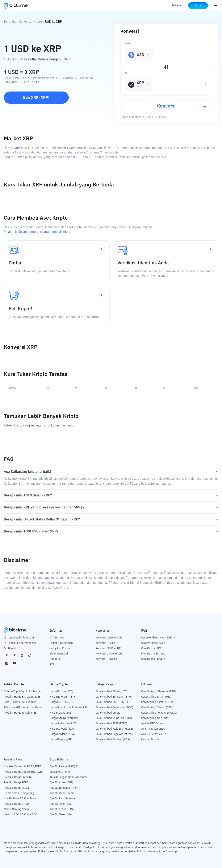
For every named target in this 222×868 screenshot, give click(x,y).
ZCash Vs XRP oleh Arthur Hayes (23, 707)
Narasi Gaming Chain (16, 809)
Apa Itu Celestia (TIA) (154, 734)
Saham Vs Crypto (60, 772)
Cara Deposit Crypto (153, 659)
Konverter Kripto (30, 22)
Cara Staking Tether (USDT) (157, 697)
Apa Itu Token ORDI (153, 729)
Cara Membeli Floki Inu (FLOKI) (114, 729)
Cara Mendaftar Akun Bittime (158, 638)
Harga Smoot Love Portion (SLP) (69, 707)
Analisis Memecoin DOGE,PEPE (22, 767)
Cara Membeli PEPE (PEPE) (111, 723)
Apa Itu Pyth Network (62, 799)
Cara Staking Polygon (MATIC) (159, 713)
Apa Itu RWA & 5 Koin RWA (20, 799)
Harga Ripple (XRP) (61, 740)
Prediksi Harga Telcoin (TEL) (21, 713)
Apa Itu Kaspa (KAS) (62, 809)
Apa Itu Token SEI (60, 804)
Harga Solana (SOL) (61, 713)
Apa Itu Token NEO (61, 815)
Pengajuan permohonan (22, 643)
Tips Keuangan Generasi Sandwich (70, 777)
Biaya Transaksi (59, 654)
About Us (55, 659)
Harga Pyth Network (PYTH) (66, 718)
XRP (17, 148)
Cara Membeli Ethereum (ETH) (114, 697)
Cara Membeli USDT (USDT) (112, 702)
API (52, 664)
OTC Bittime (57, 638)
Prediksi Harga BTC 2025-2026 (22, 697)
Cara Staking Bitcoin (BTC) (157, 707)
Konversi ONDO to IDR (109, 654)
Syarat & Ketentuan (61, 643)
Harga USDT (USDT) (61, 702)
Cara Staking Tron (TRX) (155, 718)
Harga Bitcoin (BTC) (61, 691)
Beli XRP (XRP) (36, 98)
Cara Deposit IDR (151, 648)
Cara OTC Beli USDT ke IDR (20, 702)
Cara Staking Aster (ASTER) (157, 702)
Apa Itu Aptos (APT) (61, 783)
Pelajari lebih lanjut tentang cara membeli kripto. (38, 232)
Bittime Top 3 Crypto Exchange (22, 691)
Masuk (177, 6)
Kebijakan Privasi (60, 648)
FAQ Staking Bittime (153, 654)
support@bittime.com (21, 638)
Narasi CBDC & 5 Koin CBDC (20, 815)
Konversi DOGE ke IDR (109, 659)
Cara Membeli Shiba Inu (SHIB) (114, 718)
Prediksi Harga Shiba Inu (19, 777)
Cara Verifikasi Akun (153, 643)
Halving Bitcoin (150, 740)
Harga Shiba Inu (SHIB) (64, 723)
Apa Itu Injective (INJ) (63, 788)
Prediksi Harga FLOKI (17, 788)
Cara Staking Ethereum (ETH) (159, 691)
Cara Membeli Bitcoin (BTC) (112, 691)
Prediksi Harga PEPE (16, 783)
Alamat (12, 648)
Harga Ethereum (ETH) (63, 697)
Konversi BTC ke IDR (108, 643)
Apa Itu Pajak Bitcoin (62, 793)
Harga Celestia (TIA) (62, 729)
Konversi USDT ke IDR (109, 638)
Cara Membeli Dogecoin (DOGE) (114, 707)
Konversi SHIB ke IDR (109, 648)
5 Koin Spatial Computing (19, 793)
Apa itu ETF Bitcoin (153, 723)
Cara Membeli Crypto (108, 713)
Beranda (10, 22)
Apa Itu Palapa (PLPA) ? (63, 767)
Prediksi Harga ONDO (16, 804)
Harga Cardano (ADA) (62, 734)
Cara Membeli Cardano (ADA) (113, 740)
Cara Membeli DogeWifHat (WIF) (115, 734)
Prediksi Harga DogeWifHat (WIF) (24, 772)
